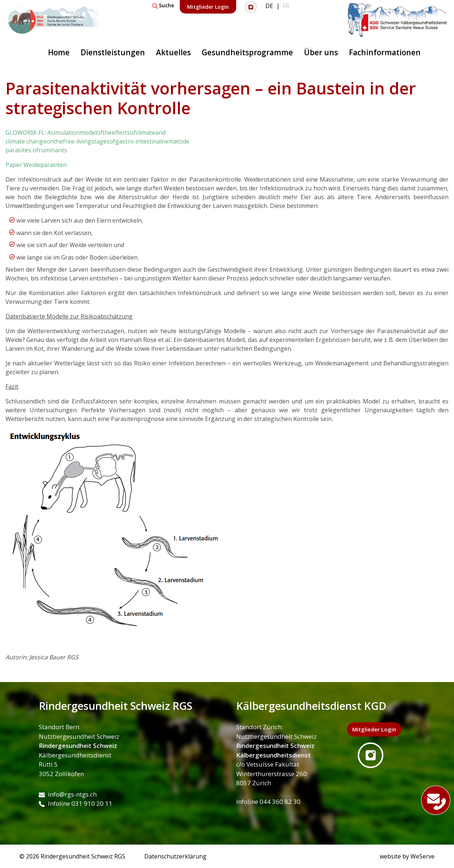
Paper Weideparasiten (36, 165)
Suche (163, 5)
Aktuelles (173, 52)
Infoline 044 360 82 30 (268, 802)
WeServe (423, 856)
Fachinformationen (385, 52)
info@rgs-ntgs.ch (68, 794)
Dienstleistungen (113, 52)
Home (59, 52)
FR (286, 6)
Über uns (321, 52)
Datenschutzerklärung (175, 856)
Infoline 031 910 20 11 (76, 803)
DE (269, 6)
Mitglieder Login (208, 7)
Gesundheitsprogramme (247, 52)
